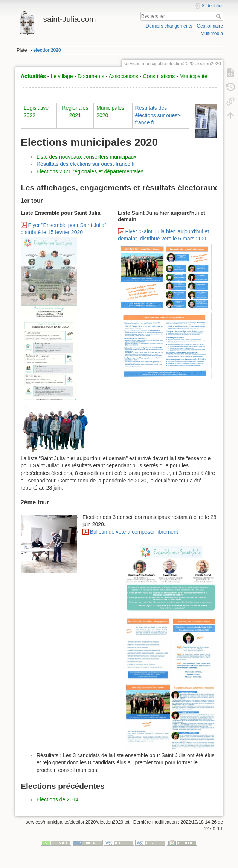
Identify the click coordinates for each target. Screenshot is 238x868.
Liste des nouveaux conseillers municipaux (86, 157)
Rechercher (219, 16)
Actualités (33, 76)
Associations (123, 76)
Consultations (159, 76)
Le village (62, 76)
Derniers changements (169, 26)
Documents (91, 76)
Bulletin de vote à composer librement (134, 532)
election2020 (47, 50)
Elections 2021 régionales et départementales (90, 171)
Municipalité (194, 76)
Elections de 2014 (57, 799)
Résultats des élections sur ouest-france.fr (158, 115)
